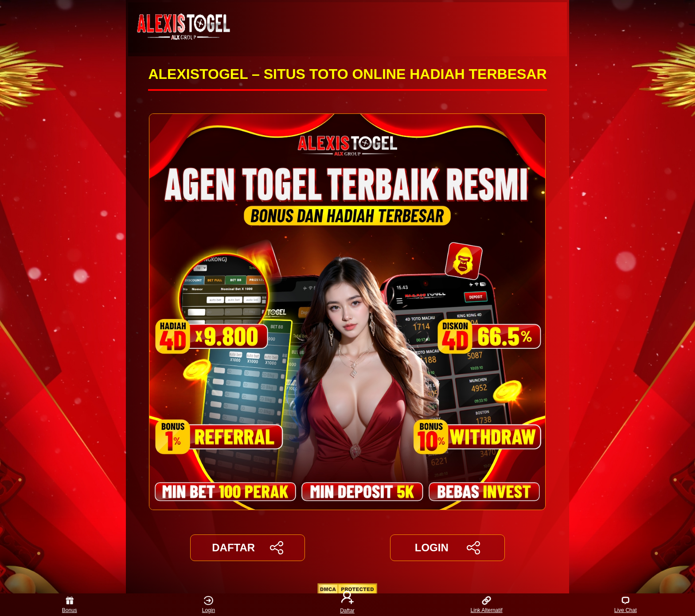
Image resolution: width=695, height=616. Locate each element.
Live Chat (626, 605)
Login (209, 605)
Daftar (347, 605)
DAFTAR (248, 548)
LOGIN (447, 548)
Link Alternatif (487, 605)
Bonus (70, 605)
